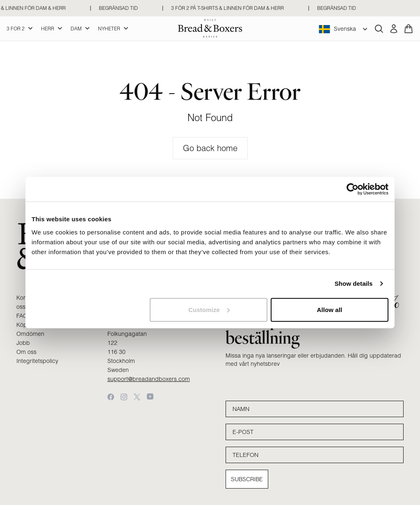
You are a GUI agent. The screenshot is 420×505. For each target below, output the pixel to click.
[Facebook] (111, 397)
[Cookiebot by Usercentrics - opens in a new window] (353, 189)
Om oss (26, 352)
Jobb (23, 343)
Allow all (330, 309)
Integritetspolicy (37, 361)
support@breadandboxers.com (149, 379)
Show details (354, 283)
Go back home (210, 148)
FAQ (22, 316)
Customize (209, 309)
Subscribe (247, 479)
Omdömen (30, 334)
